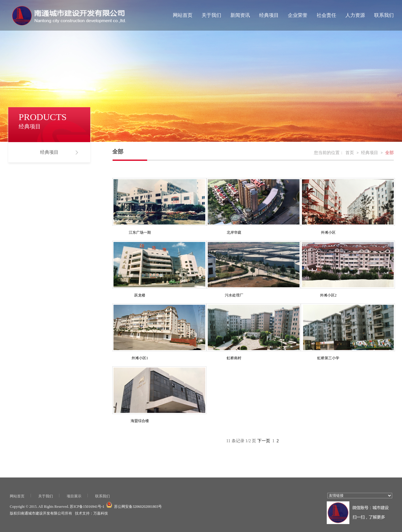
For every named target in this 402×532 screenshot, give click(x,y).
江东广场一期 (140, 232)
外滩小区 (328, 232)
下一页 (264, 441)
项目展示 (74, 496)
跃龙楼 (140, 295)
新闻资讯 (240, 15)
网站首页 (183, 15)
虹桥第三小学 (328, 358)
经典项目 (269, 15)
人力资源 (355, 15)
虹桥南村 (234, 358)
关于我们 (211, 15)
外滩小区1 (140, 358)
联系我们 (384, 15)
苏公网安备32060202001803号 (138, 507)
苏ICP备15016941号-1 (87, 507)
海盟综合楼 (140, 421)
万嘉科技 (101, 513)
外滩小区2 (328, 295)
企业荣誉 (298, 15)
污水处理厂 (234, 295)
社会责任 (326, 15)
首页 (350, 153)
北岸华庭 (234, 232)
